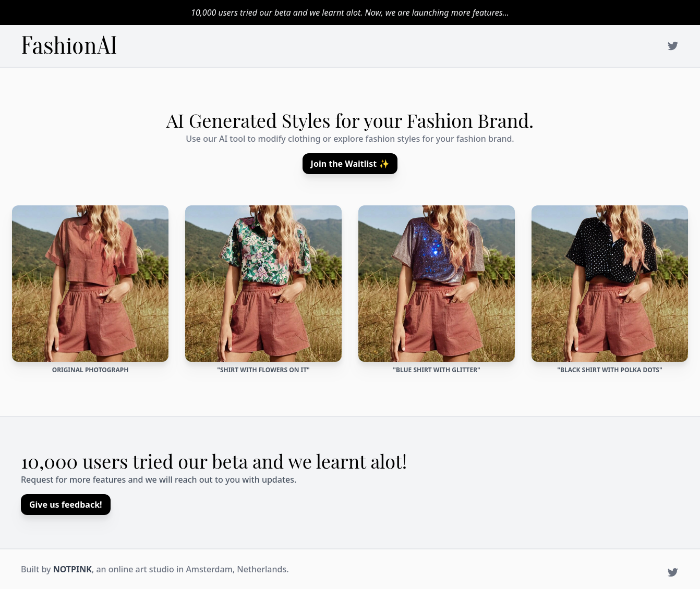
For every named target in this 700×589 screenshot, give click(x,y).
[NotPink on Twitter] (673, 46)
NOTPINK (73, 569)
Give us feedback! (66, 505)
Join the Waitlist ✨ (350, 164)
